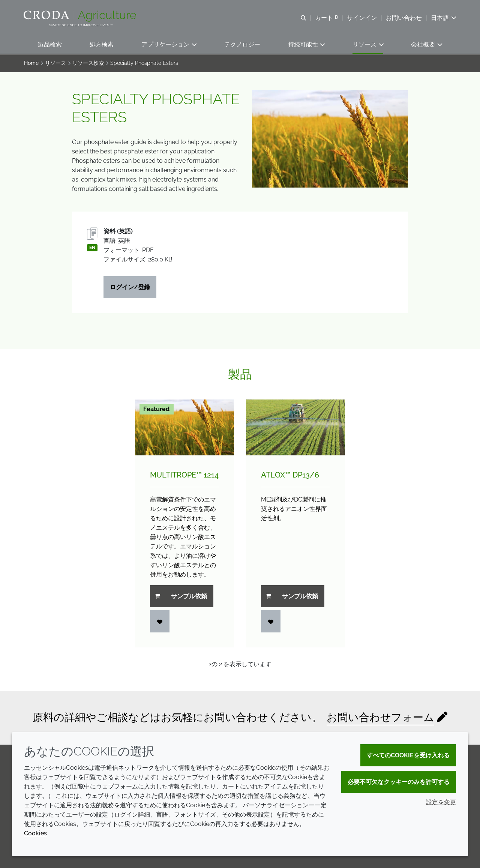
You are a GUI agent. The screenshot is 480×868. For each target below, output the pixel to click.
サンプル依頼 (181, 597)
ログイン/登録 (130, 288)
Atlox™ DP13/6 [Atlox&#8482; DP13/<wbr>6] (290, 476)
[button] (50, 45)
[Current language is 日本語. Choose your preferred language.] (443, 18)
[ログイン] (160, 622)
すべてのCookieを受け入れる (408, 755)
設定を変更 (441, 802)
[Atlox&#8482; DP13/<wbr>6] (295, 429)
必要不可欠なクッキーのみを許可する (399, 782)
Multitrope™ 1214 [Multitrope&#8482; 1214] (184, 476)
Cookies (35, 833)
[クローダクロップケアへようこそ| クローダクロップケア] (81, 16)
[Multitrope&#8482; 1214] (184, 429)
